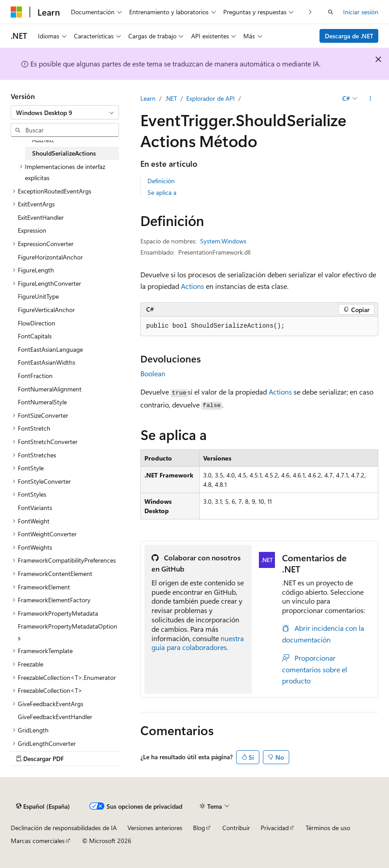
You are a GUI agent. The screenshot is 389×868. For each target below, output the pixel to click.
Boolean (153, 373)
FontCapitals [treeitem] (35, 336)
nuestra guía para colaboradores (198, 643)
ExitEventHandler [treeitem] (41, 217)
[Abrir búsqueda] (331, 12)
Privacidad (275, 828)
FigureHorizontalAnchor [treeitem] (50, 257)
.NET (171, 98)
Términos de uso (328, 828)
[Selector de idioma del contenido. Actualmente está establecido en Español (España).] (43, 806)
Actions (192, 286)
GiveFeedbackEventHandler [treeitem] (55, 717)
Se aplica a (162, 192)
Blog (199, 828)
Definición (161, 181)
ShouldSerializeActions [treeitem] (64, 153)
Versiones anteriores (155, 828)
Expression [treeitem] (32, 230)
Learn (148, 98)
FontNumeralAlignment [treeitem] (50, 389)
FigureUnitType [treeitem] (38, 296)
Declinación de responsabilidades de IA (64, 828)
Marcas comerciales (38, 841)
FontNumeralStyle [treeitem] (42, 402)
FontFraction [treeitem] (35, 376)
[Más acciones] (371, 99)
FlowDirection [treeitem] (37, 323)
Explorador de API (211, 98)
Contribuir (236, 828)
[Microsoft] (16, 12)
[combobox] (65, 112)
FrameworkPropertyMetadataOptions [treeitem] (68, 632)
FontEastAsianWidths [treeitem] (47, 362)
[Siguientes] (310, 12)
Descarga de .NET (349, 36)
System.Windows (223, 241)
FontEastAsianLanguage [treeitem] (50, 349)
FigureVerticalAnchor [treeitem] (46, 310)
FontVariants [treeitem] (35, 508)
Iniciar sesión (361, 12)
